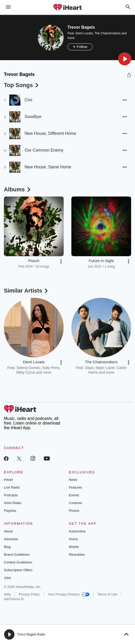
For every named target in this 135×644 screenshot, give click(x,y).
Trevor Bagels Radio (31, 634)
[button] (125, 59)
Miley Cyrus (25, 372)
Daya (89, 368)
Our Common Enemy (44, 150)
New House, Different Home (50, 133)
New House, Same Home (48, 167)
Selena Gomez (29, 368)
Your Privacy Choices (69, 594)
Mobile (74, 547)
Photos (74, 511)
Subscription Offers (18, 570)
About (8, 531)
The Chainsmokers (108, 33)
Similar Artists (26, 291)
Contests (75, 503)
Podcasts (11, 495)
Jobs (7, 578)
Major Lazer (105, 368)
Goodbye (33, 117)
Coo (28, 100)
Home (73, 539)
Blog (7, 547)
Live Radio (12, 487)
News (73, 480)
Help (7, 594)
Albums (18, 189)
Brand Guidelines (17, 555)
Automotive (77, 531)
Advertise (11, 539)
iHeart (8, 480)
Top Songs (22, 85)
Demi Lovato (84, 33)
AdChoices (14, 599)
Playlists (10, 511)
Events (74, 495)
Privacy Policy (29, 594)
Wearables (77, 555)
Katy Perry (51, 368)
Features (75, 487)
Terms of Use (107, 594)
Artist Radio (13, 503)
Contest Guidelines (18, 562)
